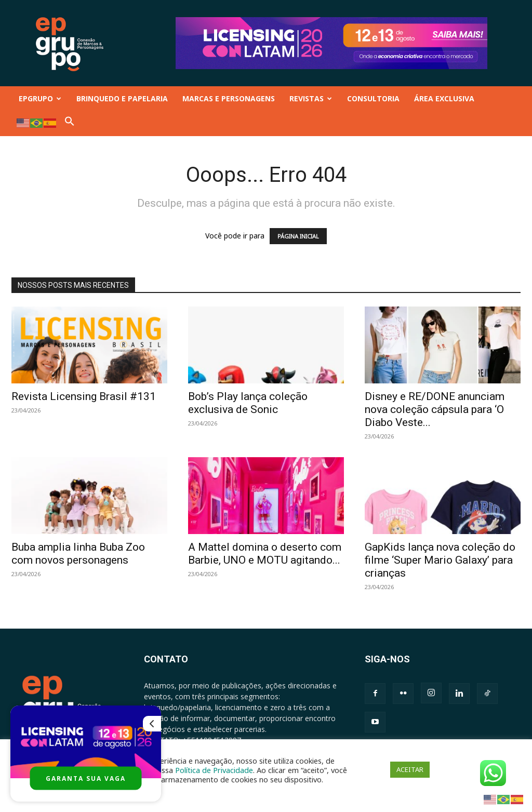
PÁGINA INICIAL (298, 236)
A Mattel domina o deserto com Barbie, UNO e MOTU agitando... (265, 554)
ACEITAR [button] (410, 769)
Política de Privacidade (214, 770)
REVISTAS (311, 98)
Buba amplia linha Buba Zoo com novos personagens (78, 554)
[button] (70, 123)
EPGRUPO (40, 98)
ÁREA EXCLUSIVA (444, 98)
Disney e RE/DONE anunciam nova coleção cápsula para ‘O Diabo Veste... (435, 409)
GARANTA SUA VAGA (86, 778)
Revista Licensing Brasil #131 (84, 396)
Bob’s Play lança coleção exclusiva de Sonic (248, 403)
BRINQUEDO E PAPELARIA (122, 98)
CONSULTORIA (373, 98)
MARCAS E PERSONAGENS (229, 98)
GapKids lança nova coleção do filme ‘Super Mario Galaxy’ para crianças (440, 560)
